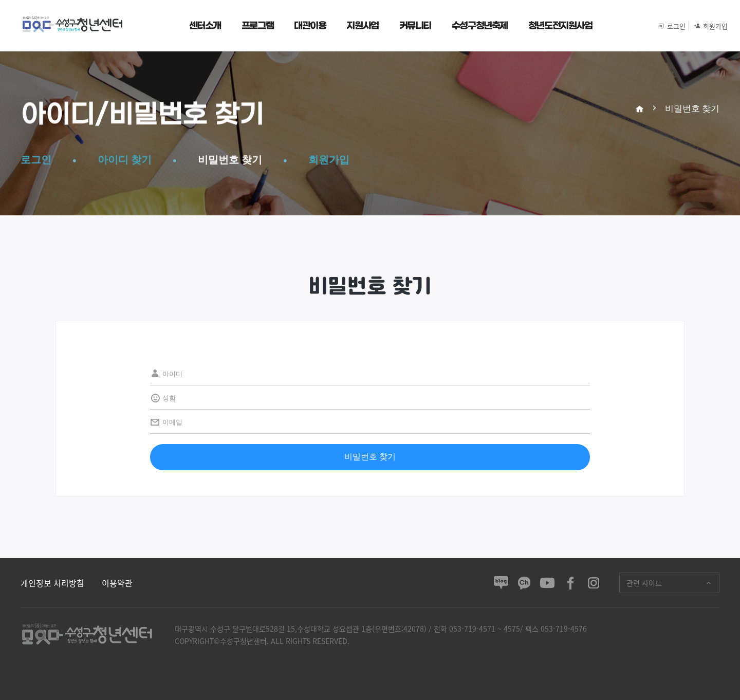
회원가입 (707, 26)
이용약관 (117, 583)
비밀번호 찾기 (230, 160)
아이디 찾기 (125, 160)
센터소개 (205, 26)
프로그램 (257, 26)
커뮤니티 (415, 26)
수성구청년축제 (480, 26)
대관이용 (310, 26)
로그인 (672, 26)
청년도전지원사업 (560, 26)
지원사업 (362, 26)
